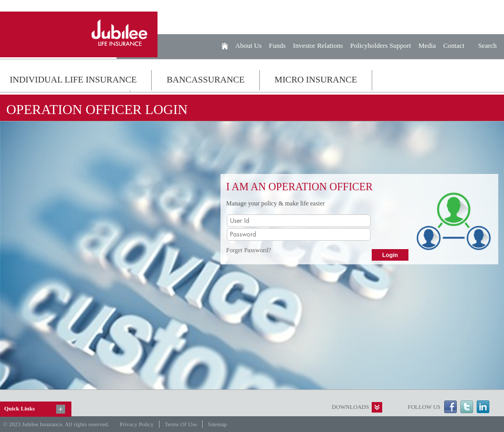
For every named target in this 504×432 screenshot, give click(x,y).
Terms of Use (181, 424)
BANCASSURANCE (205, 80)
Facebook (450, 407)
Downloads (350, 407)
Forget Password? (249, 250)
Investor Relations (318, 45)
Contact (454, 45)
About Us (248, 45)
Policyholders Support (381, 45)
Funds (277, 45)
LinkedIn (483, 407)
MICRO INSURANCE (316, 80)
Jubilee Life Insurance (79, 34)
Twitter (467, 407)
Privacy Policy (136, 424)
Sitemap (217, 424)
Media (427, 45)
